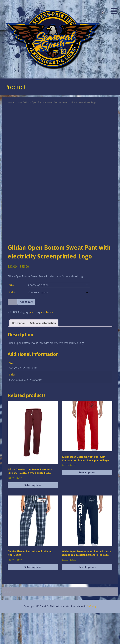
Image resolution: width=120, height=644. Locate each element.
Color (12, 323)
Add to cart (26, 333)
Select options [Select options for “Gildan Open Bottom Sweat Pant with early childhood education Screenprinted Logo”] (87, 598)
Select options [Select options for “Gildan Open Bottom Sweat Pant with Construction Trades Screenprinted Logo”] (87, 503)
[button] (115, 7)
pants (19, 102)
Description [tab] (19, 354)
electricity (47, 343)
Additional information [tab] (43, 354)
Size (11, 316)
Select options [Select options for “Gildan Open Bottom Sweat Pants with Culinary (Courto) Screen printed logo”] (33, 516)
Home (11, 102)
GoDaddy (92, 637)
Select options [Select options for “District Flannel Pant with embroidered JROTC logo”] (33, 598)
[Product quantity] (12, 333)
